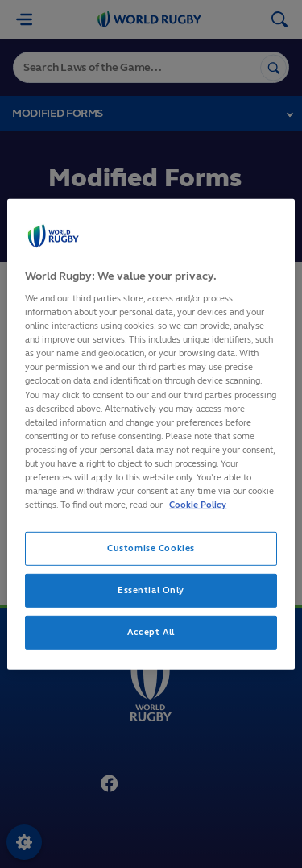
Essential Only (151, 590)
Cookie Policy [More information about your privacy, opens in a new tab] (198, 505)
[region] (151, 434)
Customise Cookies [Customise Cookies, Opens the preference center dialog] (151, 548)
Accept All (151, 632)
